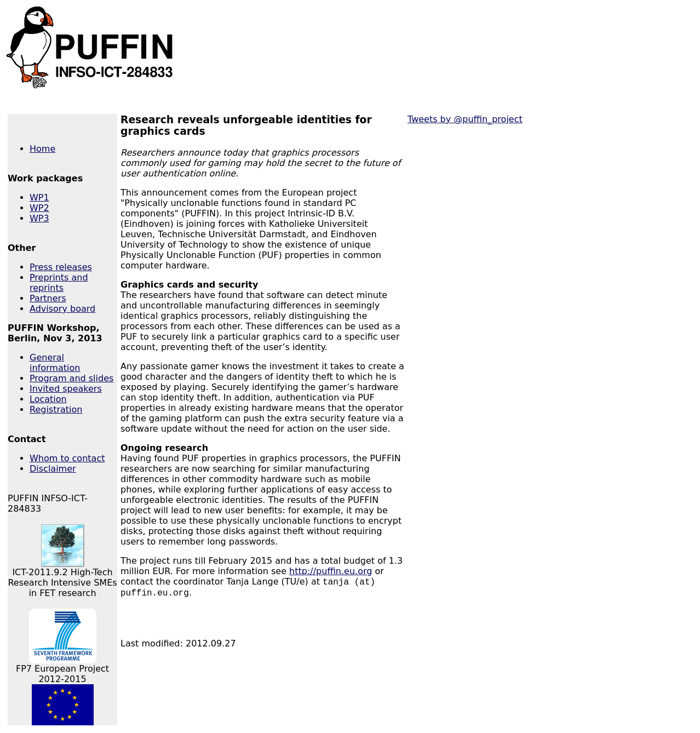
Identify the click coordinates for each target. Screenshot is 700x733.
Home (42, 149)
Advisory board (62, 309)
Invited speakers (66, 389)
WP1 (39, 197)
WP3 (39, 218)
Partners (48, 298)
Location (48, 399)
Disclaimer (53, 469)
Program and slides (71, 378)
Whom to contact (67, 458)
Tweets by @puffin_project (465, 119)
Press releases (61, 267)
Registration (56, 410)
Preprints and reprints (59, 283)
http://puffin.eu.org (331, 571)
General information (55, 363)
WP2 (39, 208)
